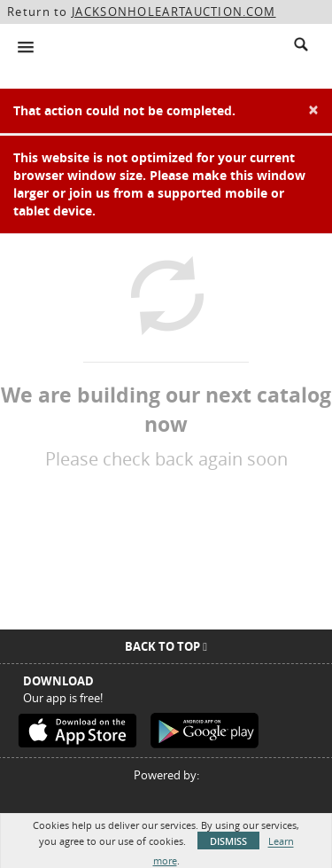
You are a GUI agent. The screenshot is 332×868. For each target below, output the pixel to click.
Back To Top (166, 646)
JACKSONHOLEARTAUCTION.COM (174, 12)
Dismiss (228, 841)
